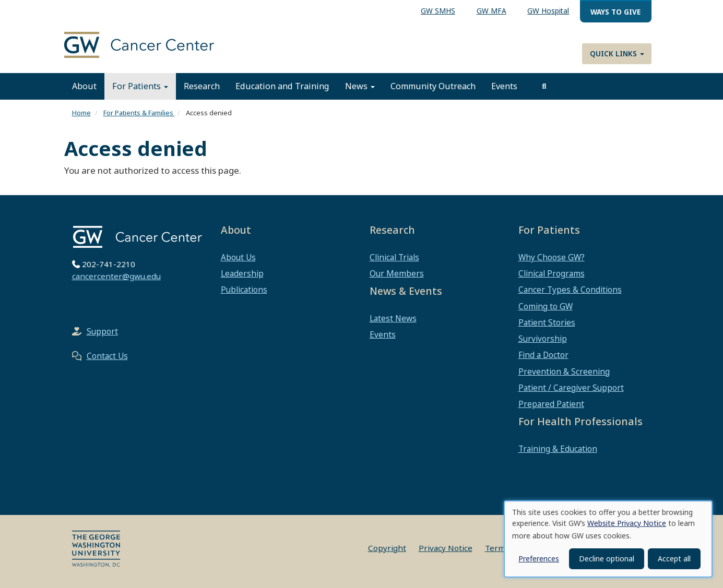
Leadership (242, 273)
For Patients (140, 86)
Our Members (397, 273)
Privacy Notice (446, 548)
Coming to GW (546, 306)
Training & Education (558, 449)
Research (202, 86)
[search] (544, 86)
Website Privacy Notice (627, 523)
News (360, 86)
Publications (244, 290)
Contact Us (107, 356)
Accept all (674, 559)
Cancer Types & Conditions (570, 290)
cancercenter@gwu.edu (116, 276)
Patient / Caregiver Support (571, 388)
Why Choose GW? (552, 257)
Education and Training (282, 86)
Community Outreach (433, 86)
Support (102, 331)
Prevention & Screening (564, 371)
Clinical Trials (394, 257)
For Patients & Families (139, 113)
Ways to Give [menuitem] (615, 12)
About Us (238, 257)
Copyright (387, 548)
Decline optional (607, 559)
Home (81, 113)
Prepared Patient (551, 404)
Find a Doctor (543, 355)
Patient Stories (547, 322)
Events (504, 86)
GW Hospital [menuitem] (548, 11)
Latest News (393, 318)
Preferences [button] (539, 559)
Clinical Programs (552, 273)
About (84, 86)
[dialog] (608, 539)
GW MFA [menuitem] (491, 11)
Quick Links (617, 53)
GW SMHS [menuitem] (438, 11)
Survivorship (543, 339)
